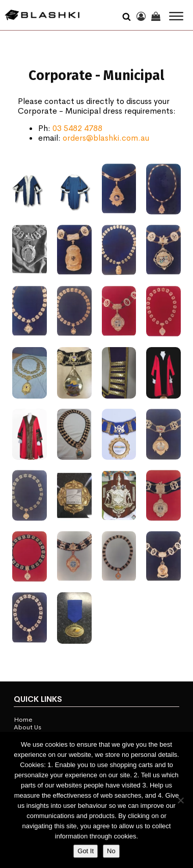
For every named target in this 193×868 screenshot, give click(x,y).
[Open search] (127, 15)
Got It (86, 851)
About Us (27, 728)
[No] (180, 800)
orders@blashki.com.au (106, 138)
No (111, 851)
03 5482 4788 (77, 128)
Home (23, 720)
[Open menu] (176, 16)
